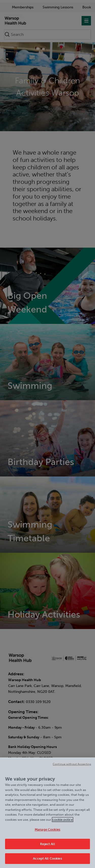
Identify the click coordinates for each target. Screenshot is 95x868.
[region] (48, 813)
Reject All (47, 844)
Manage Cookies (48, 829)
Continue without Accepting (72, 764)
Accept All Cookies (47, 858)
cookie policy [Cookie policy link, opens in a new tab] (63, 820)
